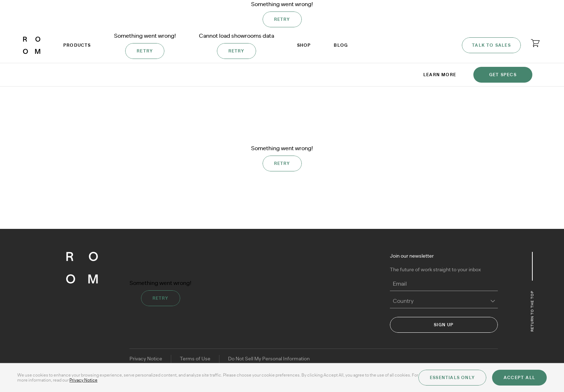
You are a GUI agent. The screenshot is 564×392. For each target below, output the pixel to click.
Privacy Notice (146, 359)
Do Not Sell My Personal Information (269, 359)
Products (77, 45)
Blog (341, 45)
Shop (304, 45)
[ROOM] (32, 45)
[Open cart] (535, 43)
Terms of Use (195, 359)
